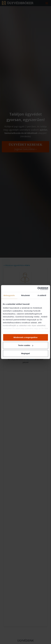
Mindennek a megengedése (25, 337)
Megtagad (25, 353)
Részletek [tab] (25, 295)
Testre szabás (26, 345)
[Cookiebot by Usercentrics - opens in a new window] (37, 289)
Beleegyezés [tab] (9, 295)
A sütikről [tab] (42, 295)
